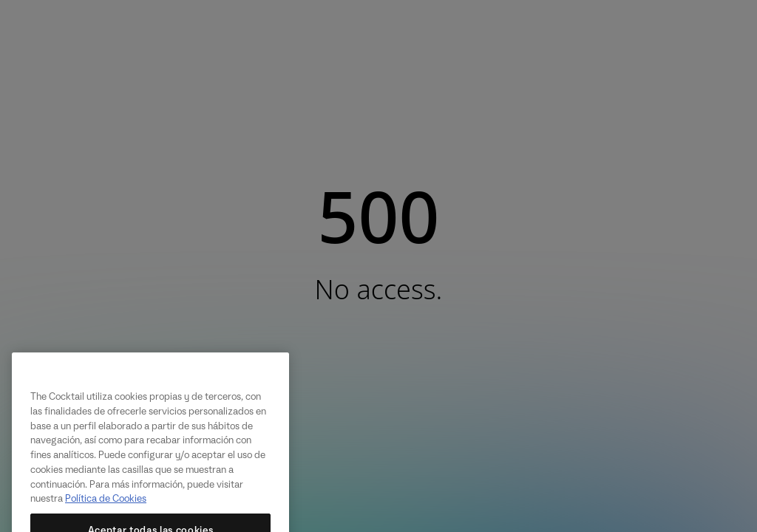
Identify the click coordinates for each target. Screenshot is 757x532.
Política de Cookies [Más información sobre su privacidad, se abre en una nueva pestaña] (106, 505)
